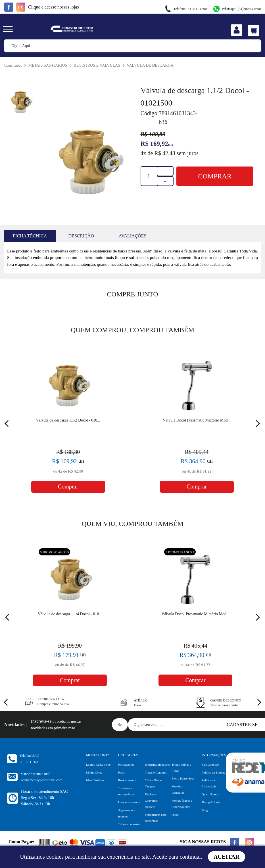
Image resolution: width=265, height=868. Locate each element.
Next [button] (256, 423)
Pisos (121, 772)
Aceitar (227, 857)
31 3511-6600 (185, 9)
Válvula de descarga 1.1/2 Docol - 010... (68, 420)
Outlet (176, 815)
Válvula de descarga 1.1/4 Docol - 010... (70, 614)
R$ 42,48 (165, 153)
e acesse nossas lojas (54, 7)
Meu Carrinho (95, 780)
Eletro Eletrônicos (183, 778)
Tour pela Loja (211, 802)
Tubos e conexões (129, 824)
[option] (89, 162)
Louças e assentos (129, 802)
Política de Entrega (214, 772)
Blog (205, 810)
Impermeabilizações (157, 764)
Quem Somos (210, 794)
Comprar (215, 176)
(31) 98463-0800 (237, 9)
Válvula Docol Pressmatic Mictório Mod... (197, 420)
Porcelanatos (126, 764)
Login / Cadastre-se (98, 764)
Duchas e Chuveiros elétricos (151, 800)
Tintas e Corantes (156, 772)
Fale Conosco (210, 764)
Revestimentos (127, 780)
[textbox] (132, 46)
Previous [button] (8, 423)
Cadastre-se (242, 725)
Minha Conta (94, 772)
